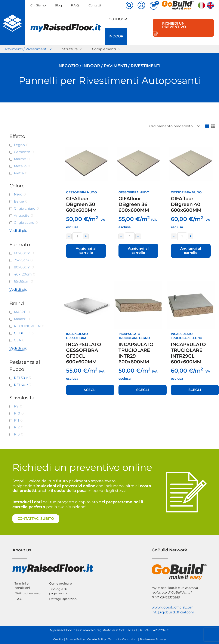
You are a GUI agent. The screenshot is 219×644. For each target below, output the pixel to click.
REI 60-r (21, 385)
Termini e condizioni (22, 586)
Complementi (106, 49)
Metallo (20, 166)
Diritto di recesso (27, 593)
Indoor (116, 36)
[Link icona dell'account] (141, 5)
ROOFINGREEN (27, 326)
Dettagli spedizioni (63, 599)
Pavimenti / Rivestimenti (28, 49)
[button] (130, 6)
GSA (17, 340)
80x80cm (22, 267)
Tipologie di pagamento (58, 591)
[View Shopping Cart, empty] (154, 6)
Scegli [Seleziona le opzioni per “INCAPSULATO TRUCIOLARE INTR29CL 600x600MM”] (195, 390)
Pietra (19, 173)
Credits (58, 639)
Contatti (95, 5)
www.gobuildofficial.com (173, 607)
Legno (19, 145)
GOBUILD (22, 333)
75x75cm (21, 260)
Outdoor (118, 19)
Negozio (69, 66)
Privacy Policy (75, 639)
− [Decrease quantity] (69, 236)
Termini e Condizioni (123, 639)
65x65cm (22, 281)
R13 (17, 434)
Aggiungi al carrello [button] (86, 251)
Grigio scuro (24, 223)
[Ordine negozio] (174, 126)
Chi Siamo (38, 5)
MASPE (20, 312)
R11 (16, 420)
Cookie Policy (97, 639)
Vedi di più (18, 231)
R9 (16, 406)
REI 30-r (21, 378)
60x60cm (22, 253)
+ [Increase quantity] (86, 236)
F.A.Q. (75, 5)
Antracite (22, 215)
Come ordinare (60, 583)
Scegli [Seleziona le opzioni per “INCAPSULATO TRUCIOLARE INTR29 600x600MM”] (143, 390)
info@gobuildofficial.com (173, 612)
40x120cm (23, 274)
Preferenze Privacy (153, 639)
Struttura (72, 49)
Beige (19, 201)
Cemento (22, 152)
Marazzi (20, 319)
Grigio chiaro (25, 208)
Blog (58, 5)
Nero (18, 194)
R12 (17, 427)
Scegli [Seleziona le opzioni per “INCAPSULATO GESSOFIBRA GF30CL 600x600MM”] (90, 390)
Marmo (20, 159)
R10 (17, 413)
